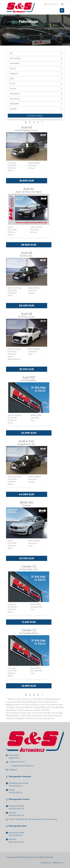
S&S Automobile (30, 857)
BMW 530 (27, 504)
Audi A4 (29, 190)
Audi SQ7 (29, 379)
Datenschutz (58, 863)
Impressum (46, 863)
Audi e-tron (27, 442)
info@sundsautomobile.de (22, 766)
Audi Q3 (27, 254)
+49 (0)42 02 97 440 (17, 762)
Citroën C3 (29, 568)
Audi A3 (27, 129)
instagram (13, 770)
